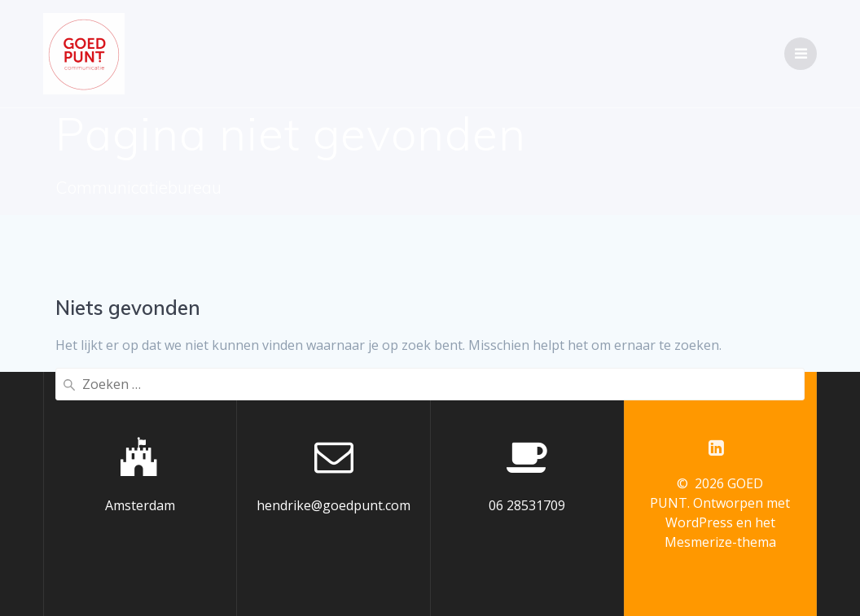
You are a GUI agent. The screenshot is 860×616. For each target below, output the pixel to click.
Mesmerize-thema (720, 542)
